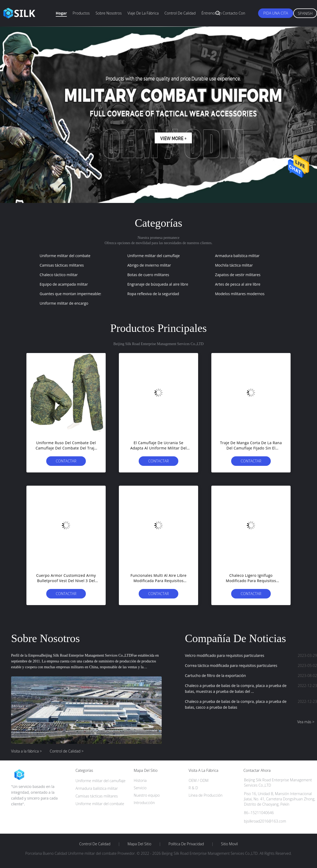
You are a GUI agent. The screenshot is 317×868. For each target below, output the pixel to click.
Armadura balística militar (237, 256)
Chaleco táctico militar (59, 275)
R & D (193, 788)
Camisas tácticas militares (62, 265)
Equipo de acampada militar (64, 284)
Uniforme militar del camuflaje (153, 256)
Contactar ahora (66, 462)
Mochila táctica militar (234, 265)
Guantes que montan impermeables (71, 294)
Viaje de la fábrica (143, 13)
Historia (140, 780)
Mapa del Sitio (139, 844)
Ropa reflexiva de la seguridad (153, 294)
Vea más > (306, 722)
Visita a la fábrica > (26, 751)
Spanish (305, 13)
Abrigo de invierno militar (149, 265)
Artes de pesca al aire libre (238, 284)
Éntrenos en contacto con (223, 13)
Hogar (61, 13)
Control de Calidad (95, 844)
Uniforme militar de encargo (64, 303)
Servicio (140, 788)
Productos (81, 13)
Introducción (144, 803)
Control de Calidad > (67, 751)
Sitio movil (230, 844)
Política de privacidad (186, 844)
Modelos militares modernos (240, 294)
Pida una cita (276, 13)
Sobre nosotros (109, 13)
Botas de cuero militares (148, 275)
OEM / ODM (199, 780)
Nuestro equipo (147, 795)
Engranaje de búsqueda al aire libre (158, 284)
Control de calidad (180, 13)
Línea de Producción (206, 795)
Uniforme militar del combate (65, 256)
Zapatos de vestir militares (238, 275)
